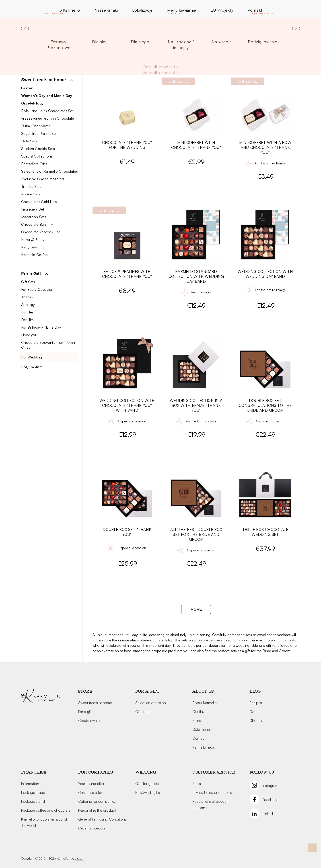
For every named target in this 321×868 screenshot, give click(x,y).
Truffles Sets (31, 186)
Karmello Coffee (35, 255)
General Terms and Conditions (102, 819)
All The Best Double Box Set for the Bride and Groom (196, 534)
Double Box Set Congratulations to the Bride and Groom (265, 405)
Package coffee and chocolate (46, 810)
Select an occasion (151, 703)
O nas (213, 12)
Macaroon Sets (34, 217)
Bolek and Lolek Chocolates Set (47, 111)
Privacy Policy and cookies (213, 792)
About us (203, 692)
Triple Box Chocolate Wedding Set (265, 532)
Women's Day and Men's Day (47, 96)
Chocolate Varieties (37, 232)
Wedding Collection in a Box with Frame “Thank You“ (196, 405)
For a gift (85, 712)
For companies (96, 772)
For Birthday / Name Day (41, 327)
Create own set (37, 60)
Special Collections (37, 156)
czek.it (79, 858)
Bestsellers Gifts (34, 164)
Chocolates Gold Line (39, 202)
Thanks (27, 297)
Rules (197, 784)
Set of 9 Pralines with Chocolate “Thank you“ (127, 274)
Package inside (33, 792)
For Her (27, 312)
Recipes (256, 703)
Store (85, 692)
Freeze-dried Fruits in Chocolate (48, 118)
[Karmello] (41, 696)
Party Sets (29, 247)
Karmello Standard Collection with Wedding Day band (196, 276)
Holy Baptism (32, 367)
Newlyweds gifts (148, 792)
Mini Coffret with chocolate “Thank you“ (196, 145)
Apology (28, 305)
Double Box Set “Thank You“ (127, 532)
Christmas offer (90, 792)
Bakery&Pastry (33, 240)
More (196, 609)
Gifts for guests (147, 784)
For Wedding (32, 357)
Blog (255, 692)
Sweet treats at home (95, 703)
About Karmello (205, 703)
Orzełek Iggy (32, 103)
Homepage (30, 45)
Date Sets (29, 141)
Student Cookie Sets (38, 149)
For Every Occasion (37, 289)
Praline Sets (31, 194)
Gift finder (143, 712)
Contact (199, 738)
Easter (27, 88)
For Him (27, 320)
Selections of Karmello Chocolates (49, 171)
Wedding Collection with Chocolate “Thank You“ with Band (127, 405)
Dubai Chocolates (36, 126)
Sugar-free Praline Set (39, 133)
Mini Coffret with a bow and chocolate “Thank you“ (265, 147)
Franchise (34, 772)
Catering (182, 12)
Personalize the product (97, 810)
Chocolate (258, 721)
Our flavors (201, 712)
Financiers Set (33, 209)
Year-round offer (91, 784)
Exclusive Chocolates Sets (43, 179)
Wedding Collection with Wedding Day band (265, 274)
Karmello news (204, 747)
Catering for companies (97, 801)
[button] (47, 80)
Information (30, 784)
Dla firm (148, 12)
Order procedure (92, 828)
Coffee (255, 712)
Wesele (116, 12)
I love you (29, 335)
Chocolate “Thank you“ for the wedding (127, 145)
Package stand (33, 801)
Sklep (86, 12)
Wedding (52, 45)
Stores (198, 721)
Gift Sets (28, 282)
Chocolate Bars (34, 224)
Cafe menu (201, 729)
